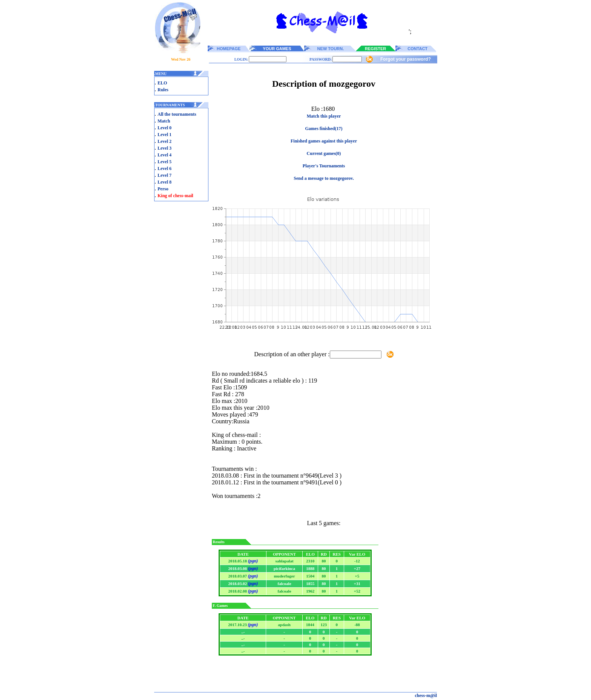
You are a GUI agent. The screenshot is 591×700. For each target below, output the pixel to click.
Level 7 (165, 175)
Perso (163, 189)
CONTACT (417, 49)
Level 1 (165, 135)
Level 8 (165, 182)
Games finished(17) (324, 129)
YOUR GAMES (277, 49)
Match (164, 121)
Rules (163, 90)
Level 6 (165, 168)
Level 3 (165, 148)
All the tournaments (177, 114)
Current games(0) (324, 153)
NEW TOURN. (331, 49)
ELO (162, 83)
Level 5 (165, 162)
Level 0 (165, 128)
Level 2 (165, 141)
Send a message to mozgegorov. (324, 178)
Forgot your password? (406, 59)
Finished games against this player (324, 141)
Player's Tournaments (324, 166)
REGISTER (375, 49)
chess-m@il (426, 695)
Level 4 (165, 155)
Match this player (324, 116)
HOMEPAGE (229, 49)
